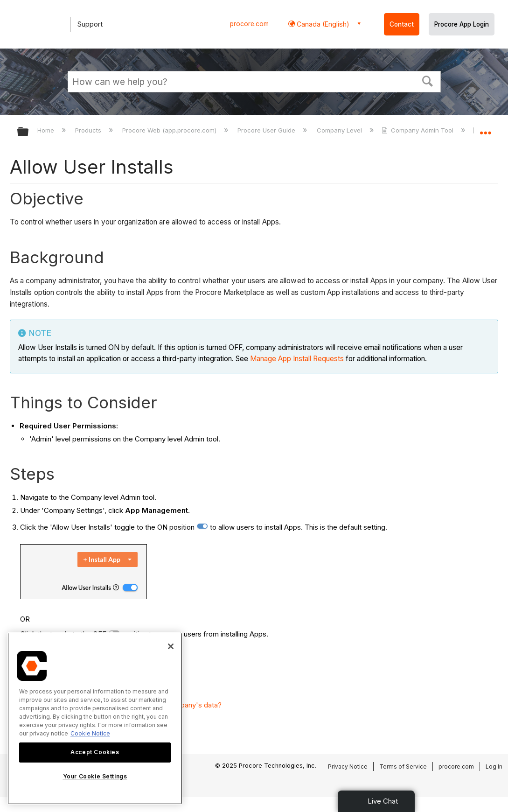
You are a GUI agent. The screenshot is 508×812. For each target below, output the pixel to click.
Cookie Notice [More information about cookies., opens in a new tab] (90, 733)
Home (47, 130)
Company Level (340, 130)
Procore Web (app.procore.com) (170, 130)
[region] (95, 718)
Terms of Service (403, 766)
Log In (494, 766)
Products (89, 130)
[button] (427, 80)
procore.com (249, 24)
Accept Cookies (95, 752)
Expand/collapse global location (485, 129)
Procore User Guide (267, 130)
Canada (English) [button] (322, 24)
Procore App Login (462, 24)
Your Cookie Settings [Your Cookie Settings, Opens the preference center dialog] (95, 776)
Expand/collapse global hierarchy (29, 132)
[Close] (171, 646)
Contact (402, 24)
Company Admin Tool (418, 130)
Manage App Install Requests (297, 359)
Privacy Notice (348, 766)
